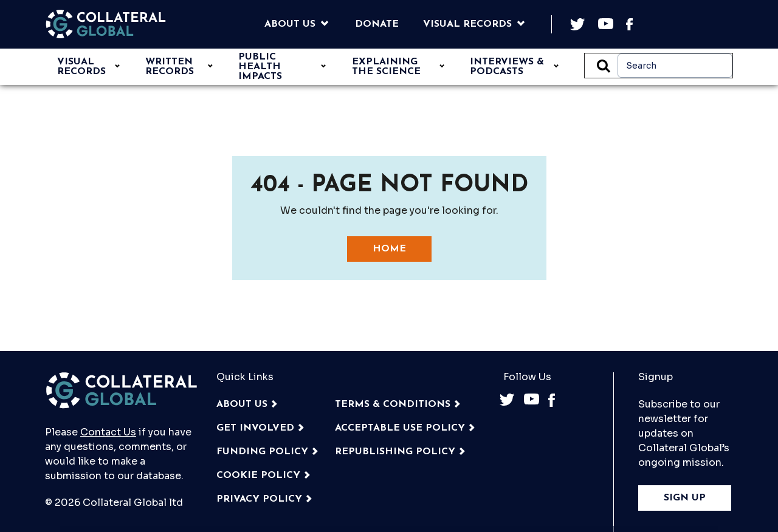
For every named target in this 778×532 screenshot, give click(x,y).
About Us (290, 24)
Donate (377, 24)
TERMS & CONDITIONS (393, 404)
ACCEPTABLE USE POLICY (400, 428)
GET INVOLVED (255, 428)
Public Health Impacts (260, 67)
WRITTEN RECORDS (170, 67)
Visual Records (467, 24)
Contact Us (108, 432)
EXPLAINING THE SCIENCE (386, 67)
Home (389, 249)
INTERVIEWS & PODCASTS (507, 67)
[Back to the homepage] (106, 24)
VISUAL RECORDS (81, 67)
